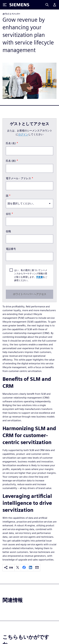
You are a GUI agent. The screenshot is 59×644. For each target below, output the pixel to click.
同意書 (39, 277)
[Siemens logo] (19, 5)
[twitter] (18, 568)
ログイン (23, 134)
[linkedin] (31, 568)
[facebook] (24, 568)
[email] (37, 568)
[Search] (47, 5)
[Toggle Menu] (5, 5)
